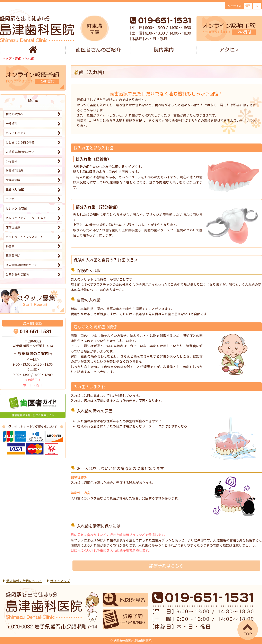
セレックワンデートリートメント (27, 218)
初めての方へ (14, 114)
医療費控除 (13, 255)
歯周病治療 (13, 180)
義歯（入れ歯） (16, 189)
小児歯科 (11, 161)
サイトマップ (60, 581)
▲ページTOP (248, 630)
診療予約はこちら (166, 566)
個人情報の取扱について (21, 265)
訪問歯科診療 (14, 171)
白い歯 (10, 199)
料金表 (10, 246)
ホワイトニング (16, 133)
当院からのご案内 (17, 274)
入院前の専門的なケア (20, 152)
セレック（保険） (17, 208)
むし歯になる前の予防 (20, 142)
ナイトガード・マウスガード (24, 237)
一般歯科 (11, 123)
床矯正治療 (13, 227)
